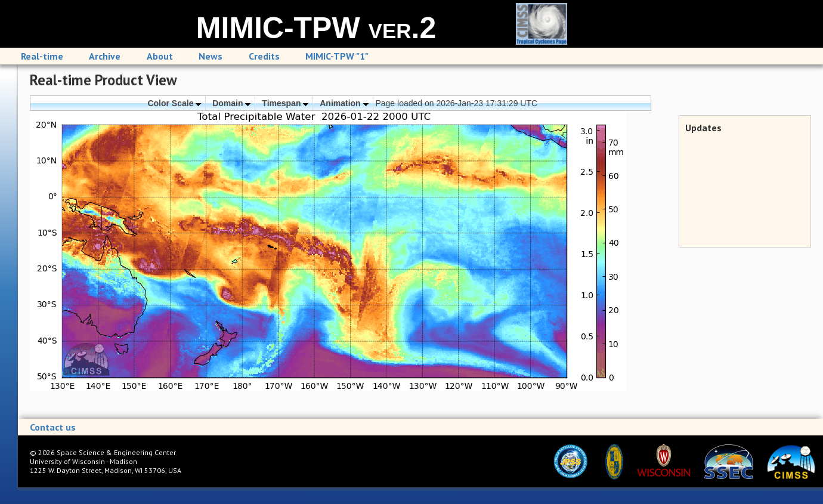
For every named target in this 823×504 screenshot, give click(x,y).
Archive (105, 56)
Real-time (42, 56)
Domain (231, 103)
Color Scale (174, 103)
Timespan (285, 103)
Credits (264, 56)
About (160, 56)
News (211, 56)
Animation (344, 103)
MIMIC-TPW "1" (337, 56)
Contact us (53, 427)
